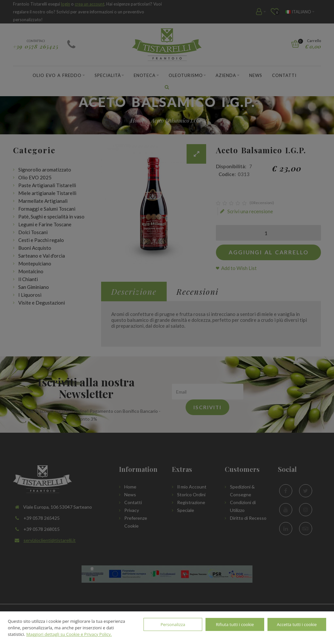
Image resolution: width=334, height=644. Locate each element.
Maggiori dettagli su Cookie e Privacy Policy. (69, 634)
